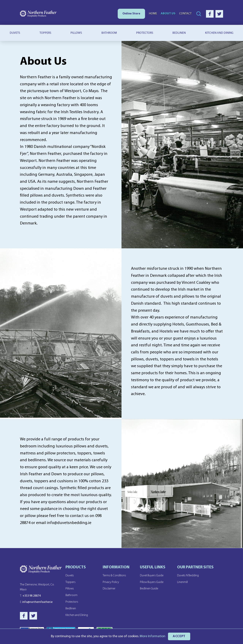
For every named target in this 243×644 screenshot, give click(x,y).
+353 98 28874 (30, 597)
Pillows (76, 33)
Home (153, 14)
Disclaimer (109, 588)
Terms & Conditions (115, 576)
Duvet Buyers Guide (152, 576)
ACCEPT (179, 636)
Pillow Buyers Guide (152, 582)
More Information (152, 636)
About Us (168, 14)
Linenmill (182, 582)
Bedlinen (179, 33)
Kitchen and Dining (77, 614)
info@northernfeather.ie (36, 603)
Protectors (145, 33)
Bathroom (109, 33)
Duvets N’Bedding (188, 576)
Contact (185, 14)
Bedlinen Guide (149, 588)
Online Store (131, 14)
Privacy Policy (111, 582)
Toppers (45, 33)
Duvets (15, 33)
